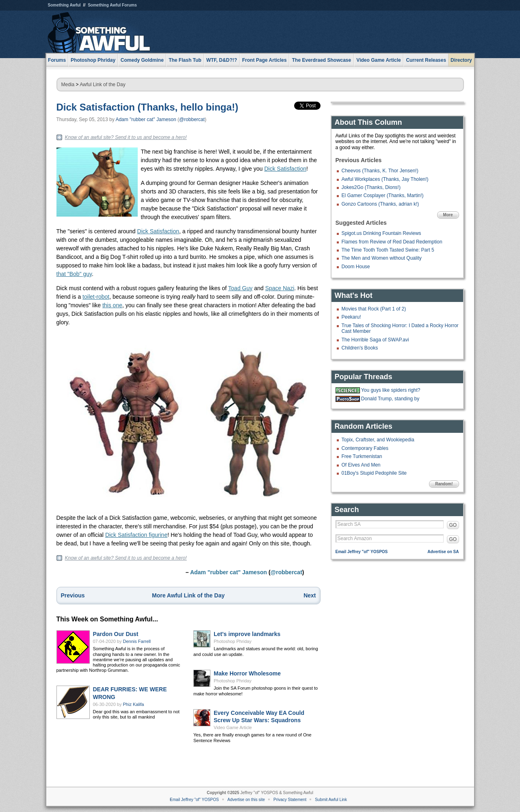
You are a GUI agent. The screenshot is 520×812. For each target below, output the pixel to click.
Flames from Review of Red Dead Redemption (392, 242)
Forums (57, 60)
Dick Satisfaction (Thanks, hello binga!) (147, 107)
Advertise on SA (443, 552)
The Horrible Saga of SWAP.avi (375, 340)
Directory (461, 60)
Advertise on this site (246, 800)
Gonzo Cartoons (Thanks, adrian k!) (380, 204)
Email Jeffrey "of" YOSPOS (362, 552)
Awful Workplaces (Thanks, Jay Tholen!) (385, 179)
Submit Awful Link (331, 800)
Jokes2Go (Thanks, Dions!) (371, 187)
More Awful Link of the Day (188, 595)
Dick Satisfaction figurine (136, 535)
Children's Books (360, 348)
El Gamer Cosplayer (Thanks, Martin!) (383, 195)
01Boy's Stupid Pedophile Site (374, 473)
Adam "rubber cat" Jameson (146, 119)
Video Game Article (233, 727)
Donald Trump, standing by (390, 399)
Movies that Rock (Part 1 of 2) (374, 309)
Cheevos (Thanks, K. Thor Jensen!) (380, 171)
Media (68, 85)
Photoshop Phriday (233, 641)
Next (310, 595)
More (448, 215)
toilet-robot (96, 297)
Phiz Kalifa (134, 704)
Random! (444, 484)
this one (112, 305)
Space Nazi (280, 288)
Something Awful (64, 5)
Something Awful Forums (112, 5)
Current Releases (426, 60)
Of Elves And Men (361, 465)
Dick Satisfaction (285, 169)
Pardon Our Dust (116, 634)
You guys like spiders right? (391, 390)
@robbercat (192, 119)
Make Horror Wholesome (247, 673)
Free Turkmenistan (362, 456)
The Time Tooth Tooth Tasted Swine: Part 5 (388, 250)
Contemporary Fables (365, 448)
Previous (73, 595)
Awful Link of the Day (103, 85)
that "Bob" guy (74, 274)
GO (453, 525)
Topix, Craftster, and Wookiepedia (378, 440)
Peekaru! (351, 317)
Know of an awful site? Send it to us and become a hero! (126, 137)
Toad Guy (240, 288)
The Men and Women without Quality (382, 258)
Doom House (356, 267)
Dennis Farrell (137, 641)
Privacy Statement (290, 800)
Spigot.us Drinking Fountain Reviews (381, 233)
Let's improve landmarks (247, 634)
